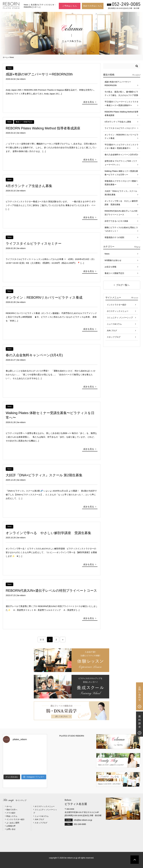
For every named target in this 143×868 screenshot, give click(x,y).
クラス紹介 (11, 813)
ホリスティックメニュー (118, 311)
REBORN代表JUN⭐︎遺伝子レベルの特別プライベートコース (51, 591)
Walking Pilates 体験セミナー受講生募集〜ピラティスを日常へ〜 (121, 173)
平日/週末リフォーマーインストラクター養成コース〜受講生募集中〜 (121, 103)
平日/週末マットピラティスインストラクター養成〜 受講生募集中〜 (121, 146)
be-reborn (21, 79)
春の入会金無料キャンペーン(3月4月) (34, 355)
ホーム (5, 57)
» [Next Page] (63, 639)
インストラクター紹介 (117, 305)
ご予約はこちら (70, 6)
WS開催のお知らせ (113, 260)
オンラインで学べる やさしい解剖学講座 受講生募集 (48, 533)
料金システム (12, 816)
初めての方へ (12, 810)
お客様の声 (11, 826)
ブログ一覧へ (123, 285)
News (9, 68)
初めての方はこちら (93, 6)
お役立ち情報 (110, 267)
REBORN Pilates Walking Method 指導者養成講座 (43, 128)
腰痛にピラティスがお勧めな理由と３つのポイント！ (121, 229)
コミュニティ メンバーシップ (120, 318)
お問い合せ (11, 829)
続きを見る (89, 102)
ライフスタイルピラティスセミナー (34, 243)
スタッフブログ (114, 337)
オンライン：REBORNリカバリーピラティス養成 (44, 297)
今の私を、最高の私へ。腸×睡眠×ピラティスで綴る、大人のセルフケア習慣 (121, 94)
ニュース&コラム (114, 324)
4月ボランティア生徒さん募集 (29, 186)
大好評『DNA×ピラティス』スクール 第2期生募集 (44, 475)
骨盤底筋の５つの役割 (114, 237)
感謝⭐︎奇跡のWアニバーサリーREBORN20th (39, 74)
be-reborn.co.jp (71, 858)
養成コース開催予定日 (24, 122)
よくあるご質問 (13, 823)
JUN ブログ (112, 331)
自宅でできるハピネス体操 (116, 221)
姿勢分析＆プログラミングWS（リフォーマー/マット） (121, 163)
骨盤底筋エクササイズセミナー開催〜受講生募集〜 (121, 183)
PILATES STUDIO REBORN (72, 736)
